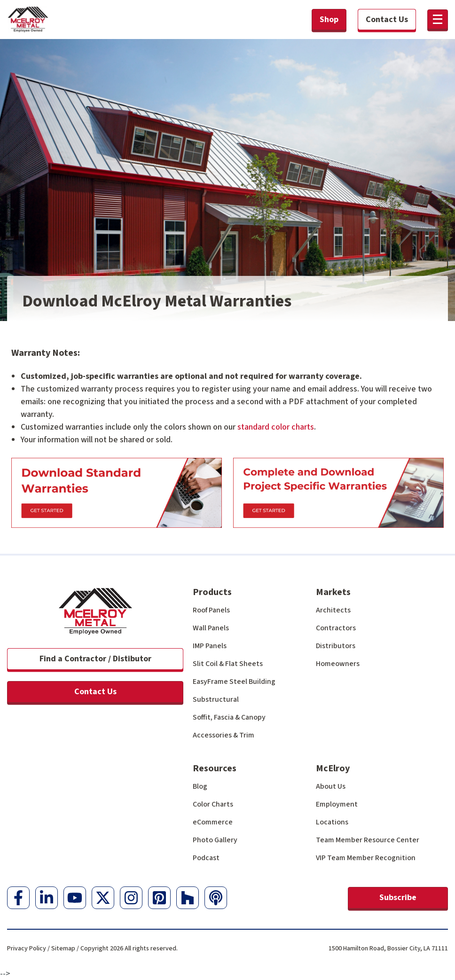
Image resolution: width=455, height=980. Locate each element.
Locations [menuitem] (332, 822)
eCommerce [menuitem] (213, 822)
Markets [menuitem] (333, 592)
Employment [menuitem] (337, 804)
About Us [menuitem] (331, 786)
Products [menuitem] (212, 592)
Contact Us (95, 692)
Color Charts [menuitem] (213, 804)
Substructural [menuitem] (216, 699)
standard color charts (276, 427)
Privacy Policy (27, 949)
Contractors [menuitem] (336, 628)
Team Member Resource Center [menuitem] (368, 840)
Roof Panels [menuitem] (211, 610)
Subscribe (398, 898)
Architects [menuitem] (333, 610)
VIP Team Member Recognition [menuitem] (366, 858)
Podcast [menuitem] (206, 858)
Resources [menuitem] (215, 768)
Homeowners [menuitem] (338, 664)
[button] (438, 19)
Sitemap (63, 949)
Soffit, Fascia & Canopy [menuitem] (229, 717)
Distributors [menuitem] (336, 646)
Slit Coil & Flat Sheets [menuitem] (228, 664)
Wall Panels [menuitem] (211, 628)
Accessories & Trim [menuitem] (224, 735)
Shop (329, 20)
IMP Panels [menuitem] (210, 646)
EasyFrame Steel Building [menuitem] (234, 682)
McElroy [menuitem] (333, 768)
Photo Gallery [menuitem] (215, 840)
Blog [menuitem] (200, 786)
